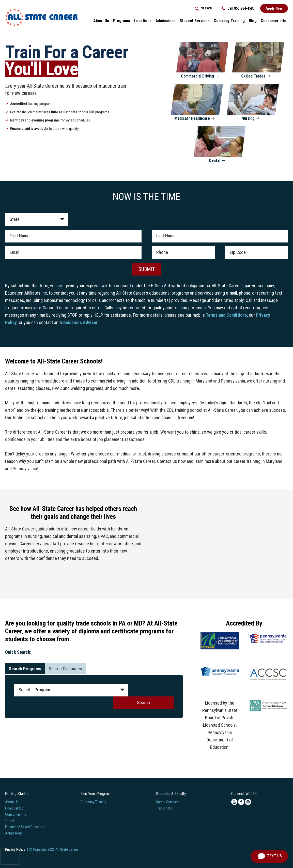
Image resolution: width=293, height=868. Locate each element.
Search (153, 690)
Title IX (10, 821)
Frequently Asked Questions (25, 827)
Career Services (167, 802)
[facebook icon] (241, 802)
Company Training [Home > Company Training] (229, 21)
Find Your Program (95, 794)
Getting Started (17, 794)
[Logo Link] (41, 17)
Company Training (93, 802)
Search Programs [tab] (25, 669)
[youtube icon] (234, 802)
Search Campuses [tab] (65, 669)
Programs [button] (122, 21)
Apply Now (274, 8)
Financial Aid (14, 808)
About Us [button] (101, 21)
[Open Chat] (269, 856)
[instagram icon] (248, 802)
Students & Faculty (171, 794)
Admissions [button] (166, 21)
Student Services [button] (195, 21)
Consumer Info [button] (274, 21)
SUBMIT (147, 269)
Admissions (14, 833)
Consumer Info (16, 814)
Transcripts (164, 808)
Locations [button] (143, 21)
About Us (12, 802)
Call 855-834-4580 (238, 8)
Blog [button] (253, 21)
